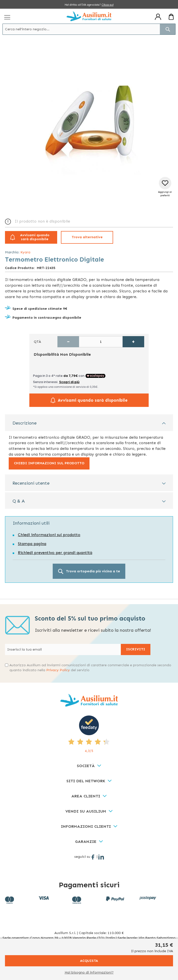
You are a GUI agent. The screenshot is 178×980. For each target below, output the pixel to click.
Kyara (25, 252)
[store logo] (89, 16)
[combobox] (89, 29)
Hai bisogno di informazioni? (89, 972)
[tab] (89, 423)
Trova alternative (87, 237)
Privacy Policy (58, 670)
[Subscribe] (136, 649)
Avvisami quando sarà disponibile (35, 237)
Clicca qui (108, 5)
